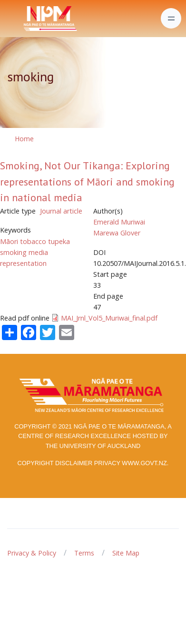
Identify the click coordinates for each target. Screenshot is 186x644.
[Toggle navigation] (171, 18)
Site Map (126, 553)
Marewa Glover (117, 233)
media (38, 252)
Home (24, 139)
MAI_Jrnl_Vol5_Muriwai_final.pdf (109, 318)
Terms (84, 553)
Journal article (61, 211)
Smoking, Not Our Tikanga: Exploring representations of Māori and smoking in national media (87, 181)
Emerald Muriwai (119, 222)
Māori (9, 241)
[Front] (27, 19)
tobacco (33, 241)
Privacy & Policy (32, 553)
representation (23, 263)
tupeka (59, 241)
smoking (13, 252)
